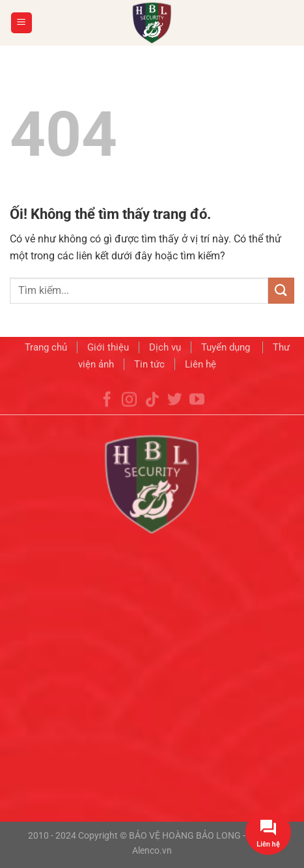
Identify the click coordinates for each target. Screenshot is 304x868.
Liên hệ (200, 366)
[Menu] (22, 23)
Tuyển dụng (227, 349)
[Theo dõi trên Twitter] (175, 410)
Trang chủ (46, 349)
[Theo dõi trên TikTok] (152, 410)
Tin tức (149, 366)
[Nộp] (281, 290)
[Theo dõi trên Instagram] (129, 410)
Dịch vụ (165, 349)
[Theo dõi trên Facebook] (107, 410)
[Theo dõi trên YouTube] (197, 410)
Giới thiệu (108, 349)
